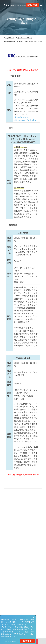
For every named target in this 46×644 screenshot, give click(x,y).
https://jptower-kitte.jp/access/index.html (26, 119)
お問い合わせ (33, 5)
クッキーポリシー (10, 642)
